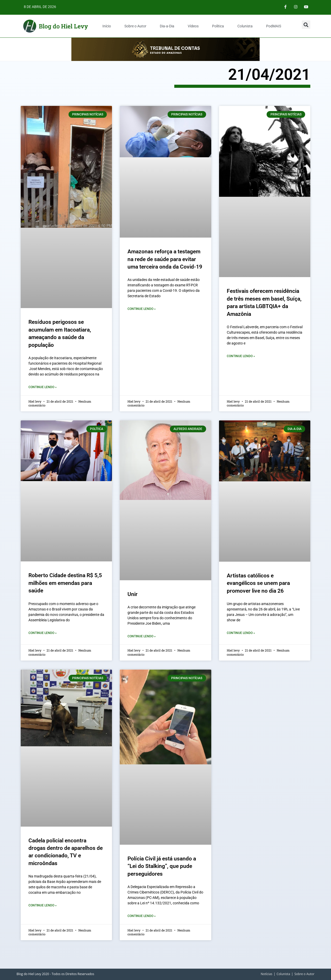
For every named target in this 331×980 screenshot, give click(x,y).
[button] (306, 25)
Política (218, 26)
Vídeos (193, 26)
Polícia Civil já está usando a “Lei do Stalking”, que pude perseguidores (162, 866)
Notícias (266, 974)
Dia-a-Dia (167, 26)
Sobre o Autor (135, 26)
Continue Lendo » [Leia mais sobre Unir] (142, 636)
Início (107, 26)
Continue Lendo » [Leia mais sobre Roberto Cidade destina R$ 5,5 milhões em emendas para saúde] (43, 633)
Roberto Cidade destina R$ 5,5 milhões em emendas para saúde (65, 583)
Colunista (245, 26)
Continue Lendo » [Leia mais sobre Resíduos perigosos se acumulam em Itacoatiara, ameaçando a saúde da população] (43, 387)
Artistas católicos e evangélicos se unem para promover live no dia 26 (258, 583)
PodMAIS (274, 26)
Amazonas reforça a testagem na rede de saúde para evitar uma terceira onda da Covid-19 (165, 259)
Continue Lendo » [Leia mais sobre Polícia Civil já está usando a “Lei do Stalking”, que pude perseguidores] (142, 916)
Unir (133, 594)
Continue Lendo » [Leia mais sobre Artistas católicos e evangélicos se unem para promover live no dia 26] (241, 633)
